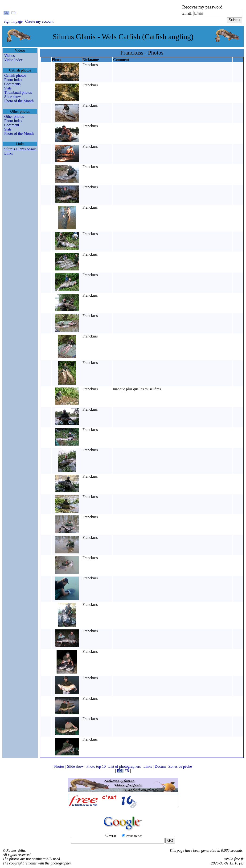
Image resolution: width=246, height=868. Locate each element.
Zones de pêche (181, 766)
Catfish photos (15, 75)
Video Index (14, 60)
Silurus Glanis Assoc (20, 149)
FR (14, 13)
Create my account (39, 21)
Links (8, 153)
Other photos (14, 116)
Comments (12, 84)
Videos (9, 56)
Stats (8, 88)
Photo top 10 (97, 766)
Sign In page (13, 21)
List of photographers (125, 766)
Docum (161, 766)
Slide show (13, 97)
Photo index (13, 80)
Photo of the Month (19, 101)
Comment (12, 125)
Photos (60, 766)
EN (6, 13)
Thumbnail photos (18, 92)
